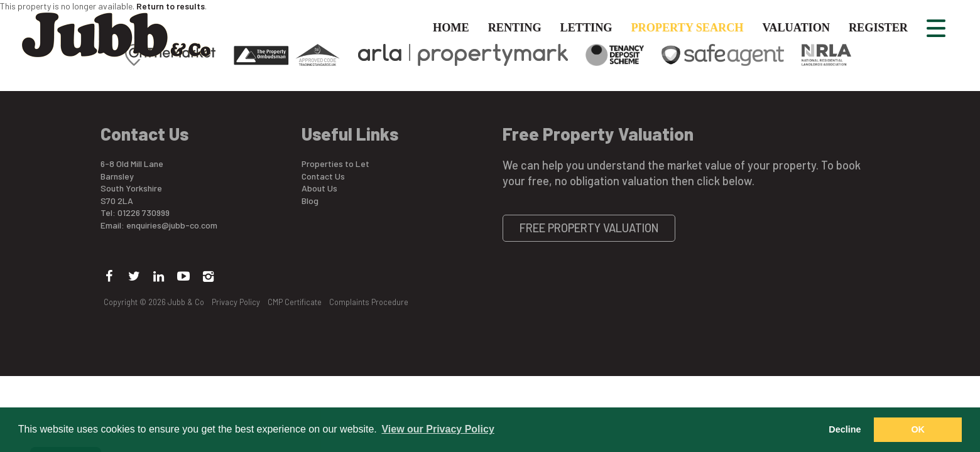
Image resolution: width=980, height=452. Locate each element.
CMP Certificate (295, 302)
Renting (515, 28)
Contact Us (323, 176)
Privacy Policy (236, 302)
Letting (586, 28)
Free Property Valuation (589, 228)
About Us (319, 188)
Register (878, 28)
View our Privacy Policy (438, 429)
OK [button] (918, 429)
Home (451, 28)
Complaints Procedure (369, 302)
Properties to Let (335, 164)
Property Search (687, 28)
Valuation (796, 28)
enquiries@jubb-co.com (172, 225)
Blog (310, 201)
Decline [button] (845, 429)
